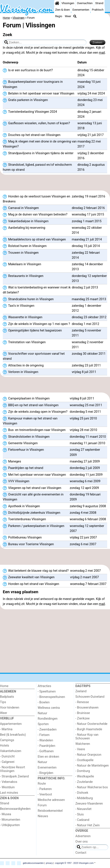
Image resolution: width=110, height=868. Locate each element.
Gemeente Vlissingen (20, 443)
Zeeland (81, 691)
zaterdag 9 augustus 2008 (88, 506)
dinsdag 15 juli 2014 (86, 246)
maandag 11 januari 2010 (87, 443)
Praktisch (98, 10)
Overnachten (85, 3)
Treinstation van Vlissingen (24, 342)
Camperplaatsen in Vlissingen (26, 399)
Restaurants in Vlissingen (23, 276)
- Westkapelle (85, 776)
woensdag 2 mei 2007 (85, 571)
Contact (81, 853)
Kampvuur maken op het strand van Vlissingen (30, 421)
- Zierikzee (82, 718)
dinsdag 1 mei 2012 (85, 324)
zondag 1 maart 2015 (87, 221)
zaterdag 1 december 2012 (86, 308)
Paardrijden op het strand (23, 468)
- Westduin (7, 787)
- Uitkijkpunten (10, 825)
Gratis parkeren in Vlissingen (25, 100)
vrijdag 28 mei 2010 (83, 430)
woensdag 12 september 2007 (87, 528)
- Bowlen (44, 702)
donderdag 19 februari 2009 (85, 497)
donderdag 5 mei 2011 (85, 412)
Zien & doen (62, 10)
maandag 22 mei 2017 (89, 144)
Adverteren (83, 836)
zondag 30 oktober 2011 (89, 354)
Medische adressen (51, 800)
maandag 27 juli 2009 (85, 461)
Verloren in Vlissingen (21, 372)
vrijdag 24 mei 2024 (91, 94)
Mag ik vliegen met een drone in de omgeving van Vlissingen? (40, 144)
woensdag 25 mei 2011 (86, 405)
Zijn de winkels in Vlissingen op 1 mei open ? (36, 324)
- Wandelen (45, 740)
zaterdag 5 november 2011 (86, 333)
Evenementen (81, 10)
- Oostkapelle (84, 760)
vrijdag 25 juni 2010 (83, 418)
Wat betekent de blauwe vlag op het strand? (36, 571)
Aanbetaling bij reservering (24, 228)
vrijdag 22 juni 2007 (83, 538)
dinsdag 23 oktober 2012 (89, 317)
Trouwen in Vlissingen (21, 253)
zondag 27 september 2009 (85, 452)
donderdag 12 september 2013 (89, 278)
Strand (99, 3)
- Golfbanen (46, 751)
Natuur (42, 713)
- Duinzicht (7, 756)
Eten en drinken (48, 757)
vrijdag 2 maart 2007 (85, 577)
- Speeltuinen (47, 692)
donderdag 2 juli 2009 (85, 468)
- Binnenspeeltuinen (51, 697)
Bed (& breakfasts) (13, 735)
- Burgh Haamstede (89, 729)
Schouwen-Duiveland (90, 697)
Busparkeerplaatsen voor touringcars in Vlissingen (33, 84)
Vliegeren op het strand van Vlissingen (32, 488)
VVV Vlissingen (16, 481)
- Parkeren (45, 789)
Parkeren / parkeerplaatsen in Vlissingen (34, 526)
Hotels (5, 746)
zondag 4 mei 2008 (83, 513)
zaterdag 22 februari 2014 (86, 255)
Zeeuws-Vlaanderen (89, 804)
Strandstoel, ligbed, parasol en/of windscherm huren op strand (37, 167)
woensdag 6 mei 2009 (85, 481)
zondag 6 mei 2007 (83, 544)
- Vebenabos (9, 782)
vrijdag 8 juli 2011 (84, 372)
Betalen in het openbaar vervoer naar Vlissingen (39, 94)
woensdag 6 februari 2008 (88, 519)
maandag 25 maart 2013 (89, 299)
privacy (49, 863)
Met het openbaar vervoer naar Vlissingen (34, 475)
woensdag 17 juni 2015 (88, 215)
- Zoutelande (84, 782)
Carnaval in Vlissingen (21, 208)
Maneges (12, 462)
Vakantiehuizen (11, 751)
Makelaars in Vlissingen (22, 264)
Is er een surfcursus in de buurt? (28, 70)
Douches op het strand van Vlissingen (32, 135)
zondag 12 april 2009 (84, 488)
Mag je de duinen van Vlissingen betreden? (35, 215)
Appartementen (11, 724)
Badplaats (7, 697)
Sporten (43, 724)
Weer (68, 16)
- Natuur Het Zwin (88, 825)
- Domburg (83, 771)
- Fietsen (44, 735)
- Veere (80, 749)
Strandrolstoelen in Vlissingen (26, 437)
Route (42, 784)
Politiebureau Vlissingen (22, 538)
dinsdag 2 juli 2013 (85, 287)
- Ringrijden (45, 773)
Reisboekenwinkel (50, 811)
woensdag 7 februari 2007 (88, 584)
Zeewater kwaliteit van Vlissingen (29, 577)
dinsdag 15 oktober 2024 (91, 73)
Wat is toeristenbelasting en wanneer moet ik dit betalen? (37, 290)
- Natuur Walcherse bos (92, 787)
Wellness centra (49, 708)
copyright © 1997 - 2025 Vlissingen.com (74, 863)
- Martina (6, 729)
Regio (59, 16)
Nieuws (43, 816)
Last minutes (9, 793)
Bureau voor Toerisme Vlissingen (28, 544)
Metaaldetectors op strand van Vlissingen (34, 240)
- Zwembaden (47, 730)
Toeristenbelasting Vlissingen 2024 (30, 112)
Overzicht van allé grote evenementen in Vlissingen (33, 497)
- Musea (6, 814)
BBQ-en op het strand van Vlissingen (31, 405)
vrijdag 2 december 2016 (91, 156)
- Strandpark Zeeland (14, 776)
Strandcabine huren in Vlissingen (28, 299)
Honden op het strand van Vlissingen (31, 584)
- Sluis (80, 814)
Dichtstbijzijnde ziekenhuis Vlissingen (32, 513)
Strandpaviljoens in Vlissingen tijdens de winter (38, 153)
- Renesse (82, 702)
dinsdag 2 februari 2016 (88, 208)
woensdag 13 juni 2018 (90, 126)
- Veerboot (45, 794)
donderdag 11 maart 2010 (88, 437)
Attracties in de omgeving (23, 366)
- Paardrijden (47, 746)
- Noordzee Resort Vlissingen (13, 769)
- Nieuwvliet (83, 809)
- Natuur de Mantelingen (92, 766)
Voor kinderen (10, 708)
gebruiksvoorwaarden (33, 863)
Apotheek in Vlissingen (21, 506)
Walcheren (83, 744)
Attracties (44, 686)
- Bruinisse (83, 713)
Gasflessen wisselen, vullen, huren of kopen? (36, 123)
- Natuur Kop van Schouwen (87, 737)
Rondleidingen (48, 719)
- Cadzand (82, 820)
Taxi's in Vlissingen (19, 306)
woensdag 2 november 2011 (87, 345)
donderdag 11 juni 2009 (86, 475)
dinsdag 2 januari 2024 (89, 114)
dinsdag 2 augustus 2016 (91, 167)
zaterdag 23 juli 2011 (86, 365)
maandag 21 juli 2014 (87, 239)
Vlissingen (68, 3)
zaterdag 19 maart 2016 (88, 196)
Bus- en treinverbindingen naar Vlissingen (34, 430)
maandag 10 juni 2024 (89, 84)
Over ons (81, 842)
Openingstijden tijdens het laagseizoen (32, 331)
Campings (7, 740)
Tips (3, 702)
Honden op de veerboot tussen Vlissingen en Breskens (36, 199)
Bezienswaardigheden (15, 809)
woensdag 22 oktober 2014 (87, 230)
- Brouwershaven (87, 708)
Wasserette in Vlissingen (23, 317)
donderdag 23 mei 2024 (90, 103)
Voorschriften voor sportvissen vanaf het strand (34, 356)
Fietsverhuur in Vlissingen (23, 450)
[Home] (57, 3)
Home (4, 686)
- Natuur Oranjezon (88, 755)
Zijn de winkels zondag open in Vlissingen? (35, 412)
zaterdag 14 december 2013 (87, 267)
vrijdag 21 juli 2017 (90, 135)
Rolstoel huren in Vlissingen (25, 246)
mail (102, 53)
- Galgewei (7, 762)
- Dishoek (82, 793)
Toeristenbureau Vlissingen (24, 519)
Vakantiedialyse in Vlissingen (26, 221)
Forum (42, 805)
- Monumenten (10, 820)
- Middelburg (84, 798)
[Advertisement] (55, 182)
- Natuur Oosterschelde (91, 724)
